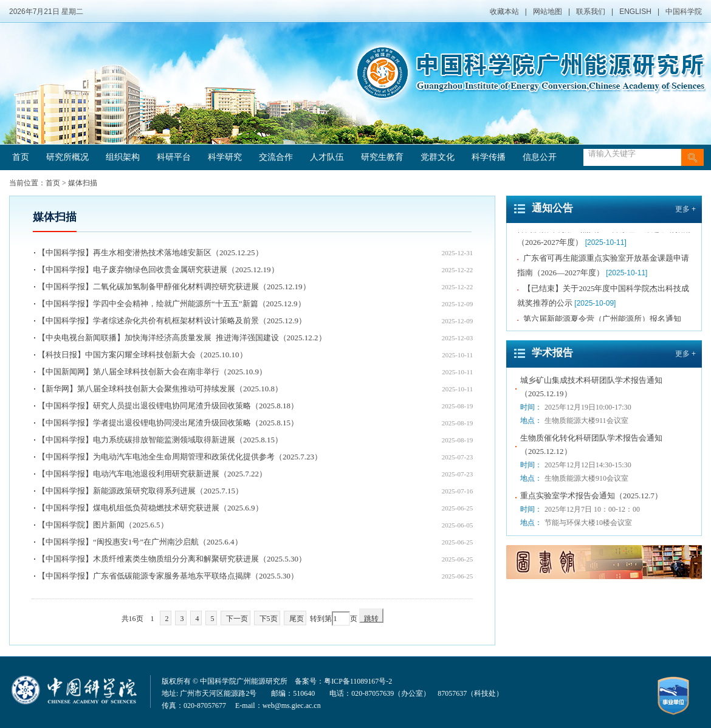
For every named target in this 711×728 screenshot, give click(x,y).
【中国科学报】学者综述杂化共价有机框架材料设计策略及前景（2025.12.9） (172, 321)
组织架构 (123, 157)
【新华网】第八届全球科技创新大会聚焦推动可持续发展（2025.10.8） (160, 389)
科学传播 (489, 157)
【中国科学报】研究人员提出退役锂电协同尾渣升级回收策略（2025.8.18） (168, 406)
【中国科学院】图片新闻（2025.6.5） (103, 525)
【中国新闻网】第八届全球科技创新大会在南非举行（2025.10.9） (152, 372)
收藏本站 (504, 12)
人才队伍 (327, 157)
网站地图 (548, 12)
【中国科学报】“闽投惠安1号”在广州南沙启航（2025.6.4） (140, 542)
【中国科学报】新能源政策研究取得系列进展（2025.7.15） (140, 491)
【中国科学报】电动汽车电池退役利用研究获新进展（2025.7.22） (152, 474)
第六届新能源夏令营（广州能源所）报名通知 (602, 320)
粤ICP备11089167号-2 (358, 681)
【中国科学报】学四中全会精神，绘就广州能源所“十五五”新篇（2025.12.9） (172, 304)
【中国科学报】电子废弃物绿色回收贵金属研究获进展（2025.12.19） (158, 270)
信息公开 (540, 157)
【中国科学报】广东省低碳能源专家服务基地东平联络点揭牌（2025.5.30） (168, 576)
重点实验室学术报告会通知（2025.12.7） (591, 496)
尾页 (297, 619)
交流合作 (276, 157)
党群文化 (438, 157)
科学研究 (225, 157)
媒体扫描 (83, 183)
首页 (21, 157)
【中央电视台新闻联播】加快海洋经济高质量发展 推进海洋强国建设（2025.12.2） (182, 338)
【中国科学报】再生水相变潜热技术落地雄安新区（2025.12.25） (150, 252)
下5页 (269, 619)
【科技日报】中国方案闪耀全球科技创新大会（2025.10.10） (143, 355)
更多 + (685, 209)
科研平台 (174, 157)
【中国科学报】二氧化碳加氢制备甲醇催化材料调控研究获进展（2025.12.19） (174, 287)
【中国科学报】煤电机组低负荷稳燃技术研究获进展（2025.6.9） (150, 508)
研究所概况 (67, 157)
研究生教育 (382, 157)
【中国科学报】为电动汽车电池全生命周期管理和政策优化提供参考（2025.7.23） (180, 457)
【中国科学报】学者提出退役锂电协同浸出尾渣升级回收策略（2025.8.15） (168, 423)
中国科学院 (684, 12)
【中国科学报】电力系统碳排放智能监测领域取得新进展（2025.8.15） (160, 440)
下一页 (237, 619)
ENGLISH (635, 12)
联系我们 (591, 12)
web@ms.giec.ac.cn (292, 706)
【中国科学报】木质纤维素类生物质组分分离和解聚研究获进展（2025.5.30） (172, 559)
